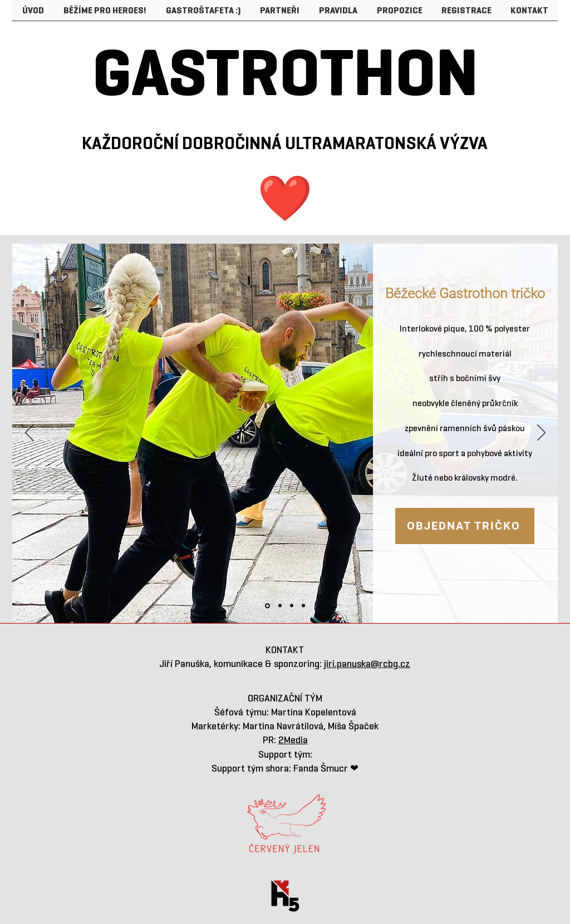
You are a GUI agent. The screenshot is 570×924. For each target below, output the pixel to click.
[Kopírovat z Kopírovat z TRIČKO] (292, 606)
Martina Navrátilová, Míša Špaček (311, 726)
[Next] (541, 433)
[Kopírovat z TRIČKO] (280, 606)
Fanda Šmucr (322, 768)
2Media (293, 740)
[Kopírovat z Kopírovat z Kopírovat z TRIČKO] (303, 606)
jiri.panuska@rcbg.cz (367, 664)
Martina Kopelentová (314, 712)
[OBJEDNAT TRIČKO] (465, 526)
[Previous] (29, 433)
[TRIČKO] (267, 606)
